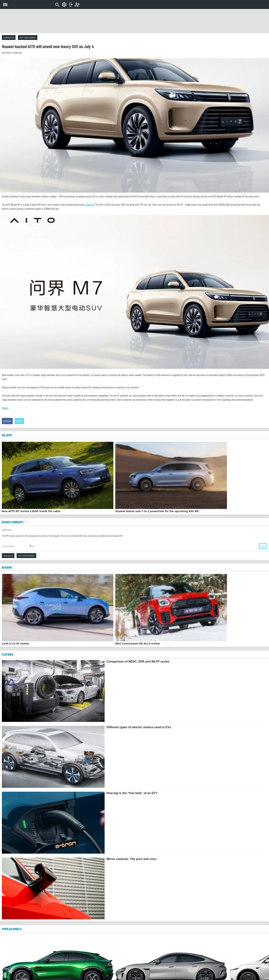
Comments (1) (9, 38)
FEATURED (8, 654)
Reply (263, 546)
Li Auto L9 (89, 205)
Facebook (7, 421)
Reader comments (15, 522)
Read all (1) (8, 556)
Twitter (19, 421)
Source (5, 408)
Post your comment (28, 38)
